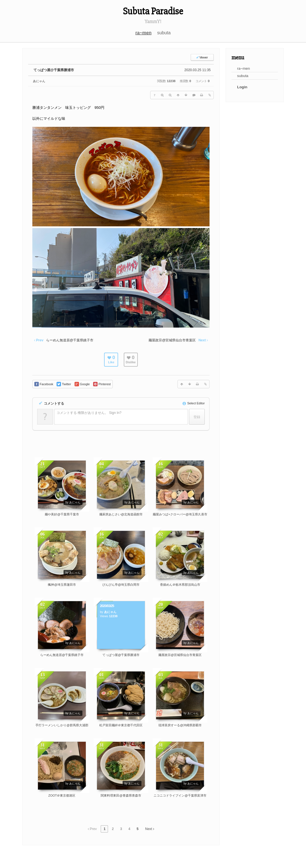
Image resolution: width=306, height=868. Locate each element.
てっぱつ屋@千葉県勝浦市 (54, 70)
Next (150, 829)
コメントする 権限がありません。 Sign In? (89, 413)
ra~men (143, 33)
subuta (164, 33)
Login (242, 87)
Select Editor (194, 403)
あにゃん (39, 81)
